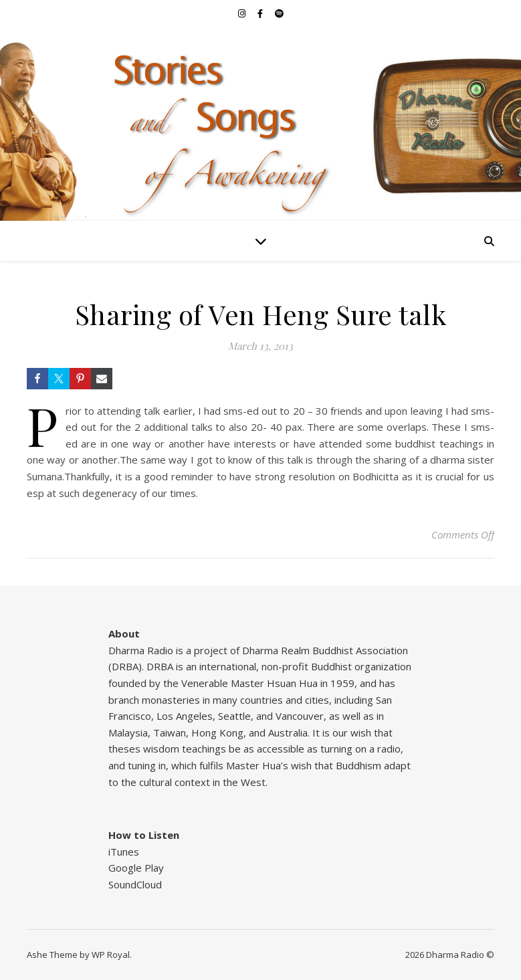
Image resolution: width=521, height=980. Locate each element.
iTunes (124, 852)
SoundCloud (135, 884)
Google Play (136, 868)
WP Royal (111, 955)
